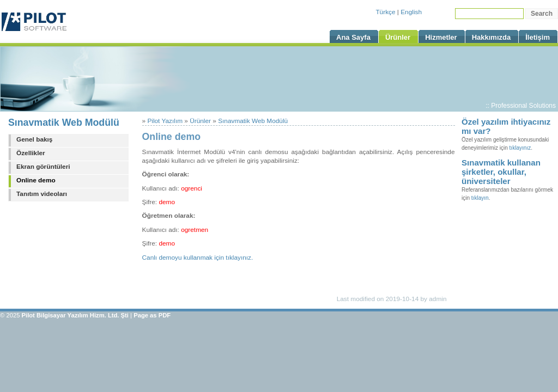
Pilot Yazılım (165, 121)
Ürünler (200, 121)
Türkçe (385, 12)
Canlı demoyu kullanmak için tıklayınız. (198, 258)
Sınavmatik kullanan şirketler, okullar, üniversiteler (501, 172)
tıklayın (480, 198)
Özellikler (31, 153)
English (411, 12)
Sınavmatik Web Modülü (64, 122)
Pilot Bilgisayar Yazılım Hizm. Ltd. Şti (75, 315)
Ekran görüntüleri (43, 167)
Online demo (36, 180)
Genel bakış (34, 139)
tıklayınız (520, 148)
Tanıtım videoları (42, 194)
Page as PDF (152, 315)
